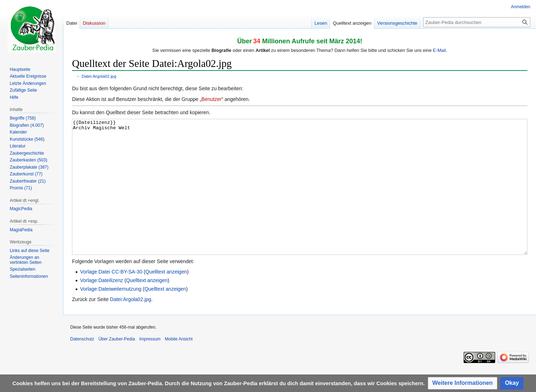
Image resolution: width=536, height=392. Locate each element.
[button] (463, 383)
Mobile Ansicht (179, 366)
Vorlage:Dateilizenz (101, 307)
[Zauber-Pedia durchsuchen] (477, 22)
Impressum (150, 366)
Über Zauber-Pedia (117, 366)
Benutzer (211, 99)
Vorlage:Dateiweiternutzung (111, 316)
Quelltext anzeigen (166, 299)
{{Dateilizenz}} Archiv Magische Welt (300, 200)
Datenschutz (82, 366)
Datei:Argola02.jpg (99, 76)
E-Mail (439, 50)
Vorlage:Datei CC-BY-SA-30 (111, 299)
